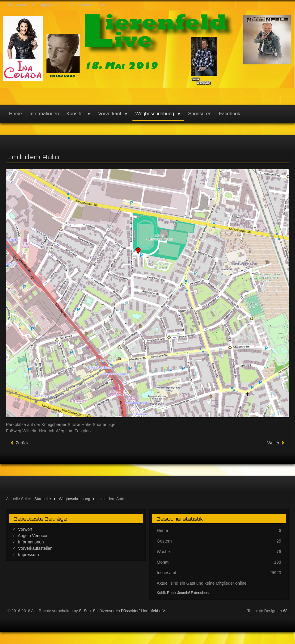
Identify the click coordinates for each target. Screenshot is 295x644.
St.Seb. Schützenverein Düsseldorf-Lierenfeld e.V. (122, 611)
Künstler (75, 114)
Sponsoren (200, 114)
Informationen (44, 114)
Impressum (19, 5)
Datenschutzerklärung (88, 5)
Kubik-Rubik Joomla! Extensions (183, 593)
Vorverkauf (110, 114)
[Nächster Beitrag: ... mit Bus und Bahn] (276, 443)
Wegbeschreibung (155, 114)
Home (16, 114)
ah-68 (283, 611)
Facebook (229, 114)
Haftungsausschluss (49, 5)
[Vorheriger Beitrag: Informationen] (19, 443)
